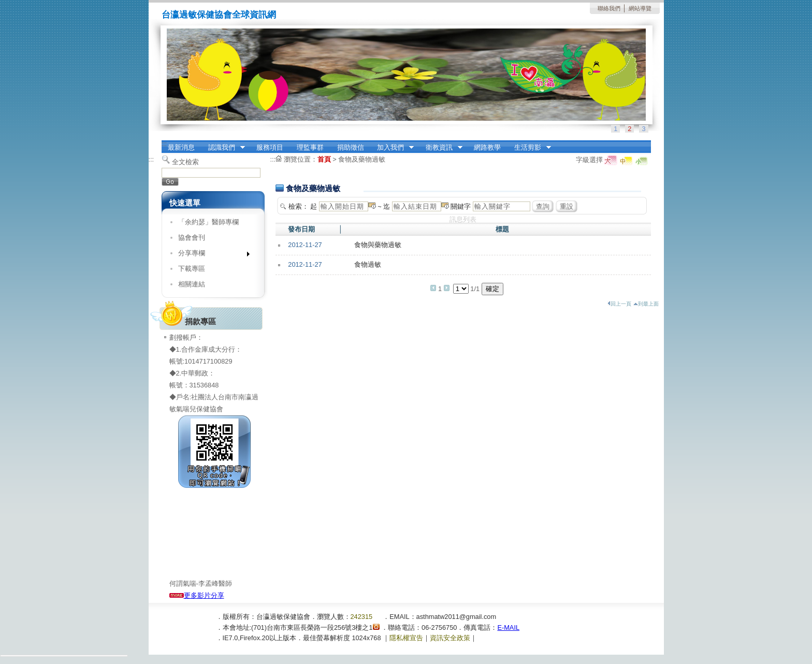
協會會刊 (192, 237)
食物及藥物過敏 (362, 159)
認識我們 (223, 148)
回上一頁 (619, 304)
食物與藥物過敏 (378, 245)
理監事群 (310, 147)
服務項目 (270, 147)
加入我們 (392, 148)
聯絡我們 (609, 8)
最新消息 (181, 147)
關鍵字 (461, 206)
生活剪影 (529, 148)
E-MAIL (508, 627)
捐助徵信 (351, 147)
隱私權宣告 (406, 638)
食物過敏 (368, 264)
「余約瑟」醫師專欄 (208, 222)
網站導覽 (640, 8)
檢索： (299, 206)
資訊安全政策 (450, 638)
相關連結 (192, 284)
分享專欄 (211, 255)
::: (164, 144)
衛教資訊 (441, 148)
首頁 (324, 159)
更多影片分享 (197, 595)
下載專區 (192, 269)
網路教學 (487, 147)
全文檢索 (185, 162)
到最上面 (646, 304)
